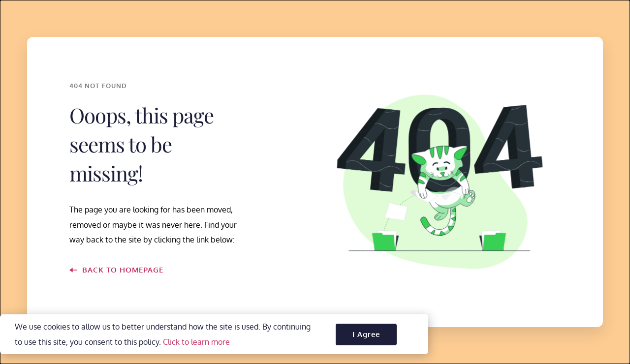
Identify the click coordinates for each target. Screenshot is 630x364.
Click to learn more (196, 347)
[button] (366, 340)
